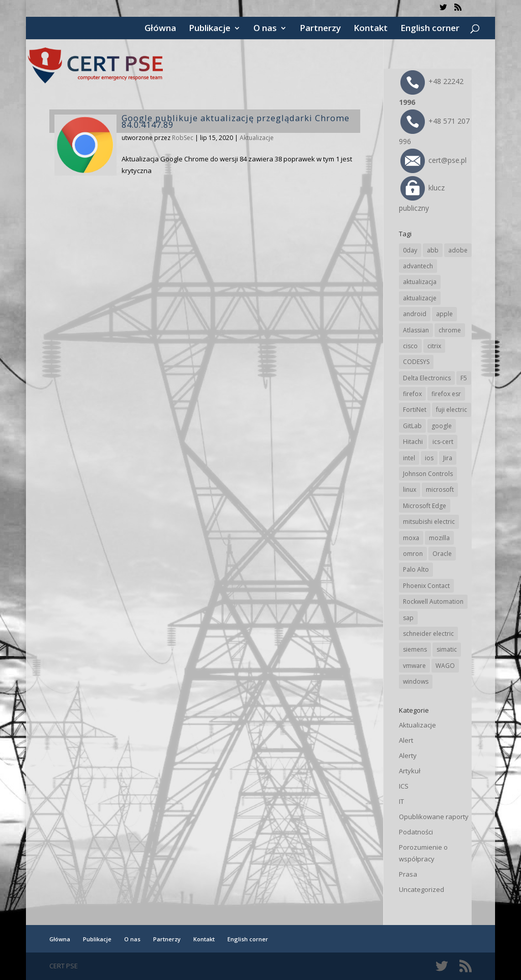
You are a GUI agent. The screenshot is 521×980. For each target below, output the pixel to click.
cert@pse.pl (433, 160)
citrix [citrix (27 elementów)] (434, 346)
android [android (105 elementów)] (415, 314)
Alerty (408, 755)
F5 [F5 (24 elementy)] (464, 378)
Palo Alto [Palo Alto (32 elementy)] (416, 569)
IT (401, 801)
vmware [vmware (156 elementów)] (414, 666)
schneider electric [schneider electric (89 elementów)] (428, 634)
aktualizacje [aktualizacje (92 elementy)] (420, 298)
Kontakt (371, 29)
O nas (265, 29)
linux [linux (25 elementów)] (410, 489)
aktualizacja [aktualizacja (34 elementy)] (420, 282)
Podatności (416, 832)
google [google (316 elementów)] (442, 426)
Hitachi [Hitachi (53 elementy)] (413, 442)
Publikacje (210, 29)
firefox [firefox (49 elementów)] (412, 394)
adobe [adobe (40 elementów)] (458, 250)
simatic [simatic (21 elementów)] (447, 649)
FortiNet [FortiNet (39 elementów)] (415, 410)
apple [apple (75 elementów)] (444, 314)
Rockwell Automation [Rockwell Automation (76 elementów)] (433, 601)
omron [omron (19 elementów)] (413, 554)
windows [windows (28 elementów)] (416, 681)
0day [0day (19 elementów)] (410, 250)
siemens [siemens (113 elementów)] (415, 649)
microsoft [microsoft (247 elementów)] (440, 489)
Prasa (408, 874)
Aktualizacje (257, 138)
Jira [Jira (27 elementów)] (448, 458)
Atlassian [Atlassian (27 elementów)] (416, 330)
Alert (406, 740)
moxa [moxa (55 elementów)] (411, 538)
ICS (404, 786)
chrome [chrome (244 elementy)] (450, 330)
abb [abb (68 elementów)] (433, 250)
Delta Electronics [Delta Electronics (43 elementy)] (427, 378)
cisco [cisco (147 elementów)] (410, 346)
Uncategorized (422, 889)
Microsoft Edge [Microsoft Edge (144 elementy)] (425, 506)
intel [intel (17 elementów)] (409, 458)
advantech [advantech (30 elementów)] (418, 266)
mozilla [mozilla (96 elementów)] (439, 538)
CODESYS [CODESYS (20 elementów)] (416, 362)
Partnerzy (320, 29)
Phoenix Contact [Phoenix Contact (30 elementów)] (426, 586)
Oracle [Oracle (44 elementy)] (442, 554)
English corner (430, 29)
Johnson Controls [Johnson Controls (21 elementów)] (428, 474)
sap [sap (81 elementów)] (408, 618)
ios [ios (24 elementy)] (429, 458)
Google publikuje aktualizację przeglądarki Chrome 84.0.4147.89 (236, 121)
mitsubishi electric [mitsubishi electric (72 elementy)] (429, 522)
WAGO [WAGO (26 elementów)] (445, 666)
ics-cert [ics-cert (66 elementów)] (443, 442)
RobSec (183, 138)
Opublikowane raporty (434, 817)
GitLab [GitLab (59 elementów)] (412, 426)
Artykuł (410, 771)
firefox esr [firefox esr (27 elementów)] (446, 394)
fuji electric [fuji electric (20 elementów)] (452, 410)
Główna (160, 29)
